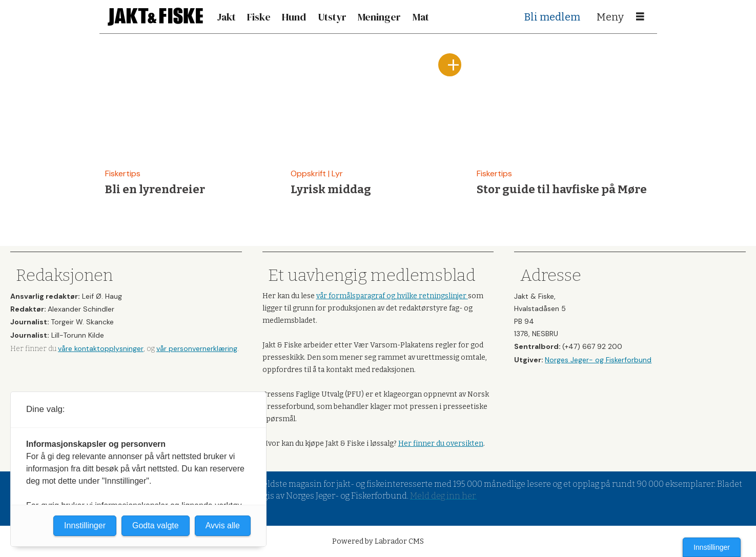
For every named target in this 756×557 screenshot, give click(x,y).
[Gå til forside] (155, 17)
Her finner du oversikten (441, 443)
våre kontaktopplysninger (101, 348)
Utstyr (332, 17)
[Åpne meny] (640, 17)
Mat (421, 17)
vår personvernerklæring (197, 348)
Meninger (379, 17)
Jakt (226, 17)
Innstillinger (712, 547)
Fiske (259, 17)
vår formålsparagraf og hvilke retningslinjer (392, 296)
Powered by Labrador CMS (378, 541)
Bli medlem (552, 17)
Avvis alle (223, 525)
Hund (294, 17)
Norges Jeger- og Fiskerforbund (598, 360)
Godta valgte (156, 525)
